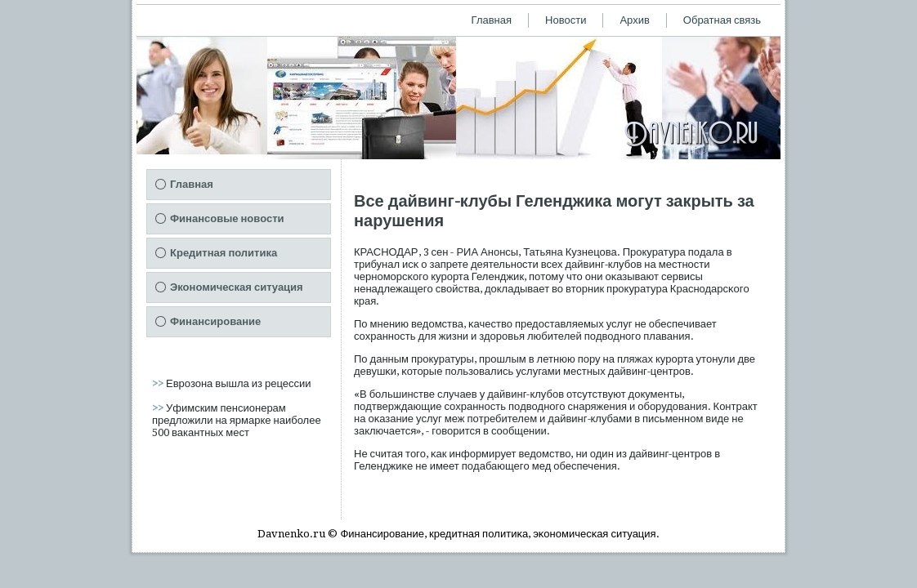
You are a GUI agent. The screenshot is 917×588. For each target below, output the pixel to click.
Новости (566, 20)
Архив (634, 20)
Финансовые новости (227, 218)
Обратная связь (722, 20)
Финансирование (215, 321)
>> (159, 383)
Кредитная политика (224, 253)
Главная (492, 20)
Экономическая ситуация (237, 287)
